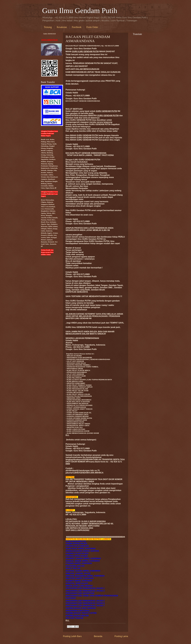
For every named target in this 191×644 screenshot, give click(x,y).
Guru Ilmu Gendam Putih (80, 11)
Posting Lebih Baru (72, 636)
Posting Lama (121, 636)
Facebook (77, 27)
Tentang (48, 27)
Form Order (92, 27)
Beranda (98, 636)
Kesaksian (62, 27)
